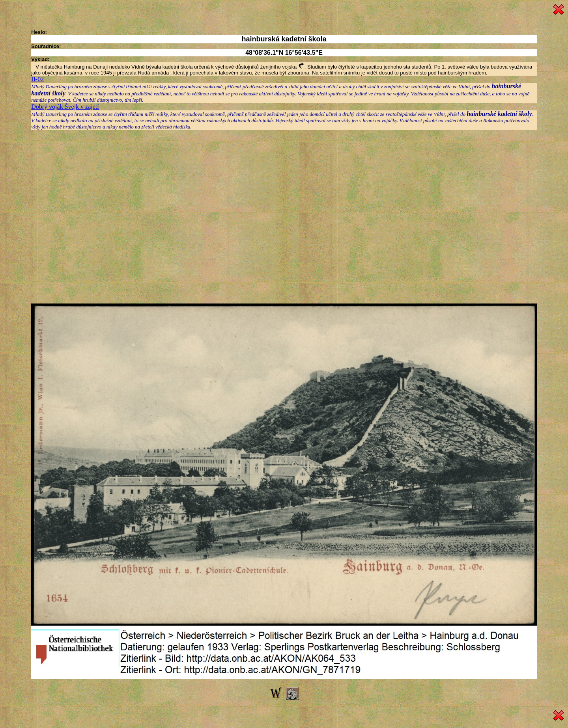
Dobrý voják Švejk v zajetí (65, 107)
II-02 (37, 79)
